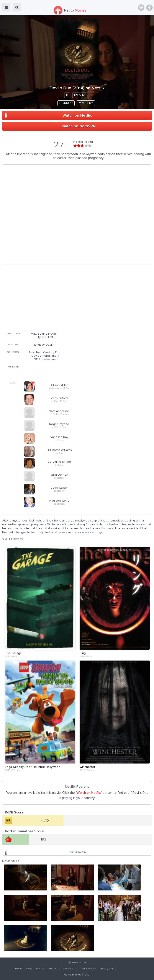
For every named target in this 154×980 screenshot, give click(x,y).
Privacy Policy (108, 969)
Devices (40, 969)
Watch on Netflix (77, 115)
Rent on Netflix (77, 852)
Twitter (141, 8)
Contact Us (70, 969)
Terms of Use (88, 969)
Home (19, 969)
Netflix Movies (73, 975)
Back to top (79, 963)
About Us (54, 969)
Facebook (149, 8)
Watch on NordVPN (79, 126)
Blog (29, 969)
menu (6, 7)
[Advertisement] (69, 297)
